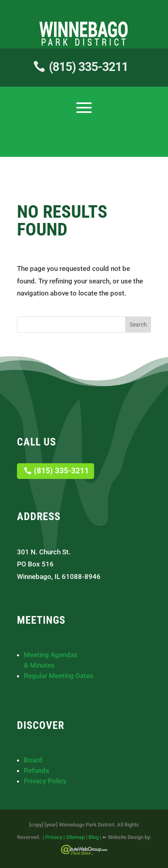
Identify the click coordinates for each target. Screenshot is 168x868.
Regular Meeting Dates (59, 676)
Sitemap (75, 837)
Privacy (54, 837)
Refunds (37, 770)
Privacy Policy (45, 781)
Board (33, 760)
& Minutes (39, 665)
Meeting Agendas (51, 655)
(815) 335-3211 (88, 67)
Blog (93, 837)
